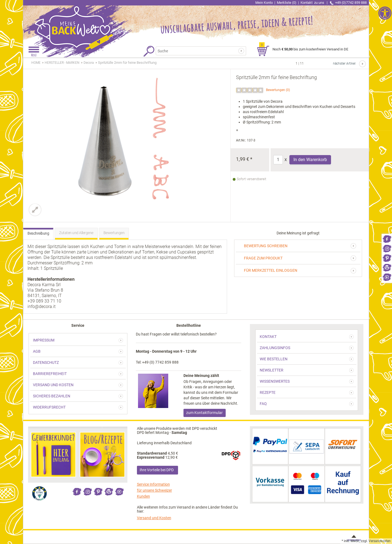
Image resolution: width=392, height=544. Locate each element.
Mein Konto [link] (264, 3)
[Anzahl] (278, 160)
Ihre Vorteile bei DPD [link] (157, 470)
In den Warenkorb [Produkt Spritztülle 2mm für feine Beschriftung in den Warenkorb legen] (310, 160)
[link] (387, 239)
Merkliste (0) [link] (287, 3)
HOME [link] (36, 63)
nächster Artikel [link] (344, 64)
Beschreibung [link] (38, 233)
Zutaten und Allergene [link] (76, 233)
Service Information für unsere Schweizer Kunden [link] (154, 490)
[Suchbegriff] (198, 51)
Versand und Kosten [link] (154, 518)
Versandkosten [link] (380, 541)
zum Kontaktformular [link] (204, 413)
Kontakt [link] (313, 3)
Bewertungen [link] (275, 90)
